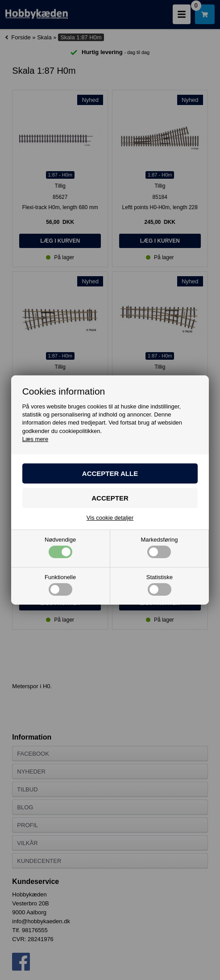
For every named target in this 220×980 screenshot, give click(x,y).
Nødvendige (60, 547)
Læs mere (35, 439)
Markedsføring (159, 547)
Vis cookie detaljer (110, 518)
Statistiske (160, 585)
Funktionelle (60, 585)
